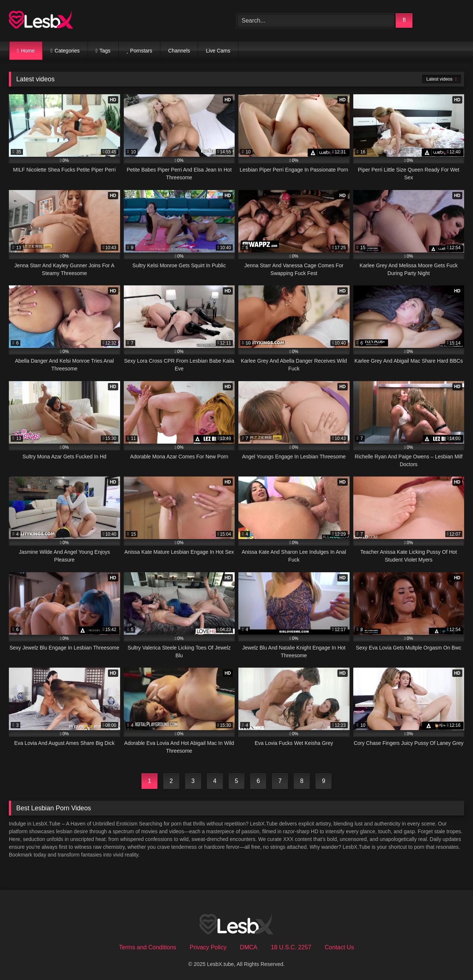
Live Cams (218, 51)
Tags (105, 51)
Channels (179, 51)
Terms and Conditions (148, 947)
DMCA (249, 947)
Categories (67, 51)
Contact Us (339, 947)
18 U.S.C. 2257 (291, 947)
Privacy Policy (208, 947)
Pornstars (141, 51)
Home (28, 51)
